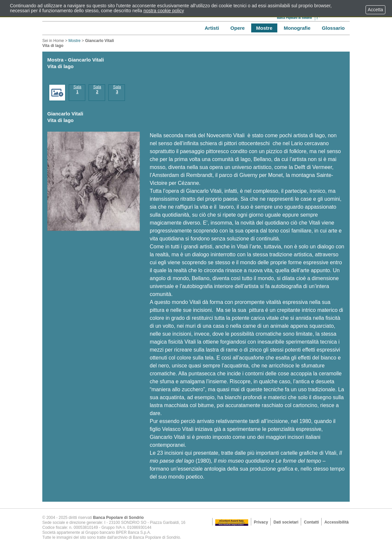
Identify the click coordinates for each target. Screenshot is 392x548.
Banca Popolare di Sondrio (118, 518)
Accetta (375, 10)
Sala (77, 89)
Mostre (75, 41)
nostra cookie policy (164, 11)
